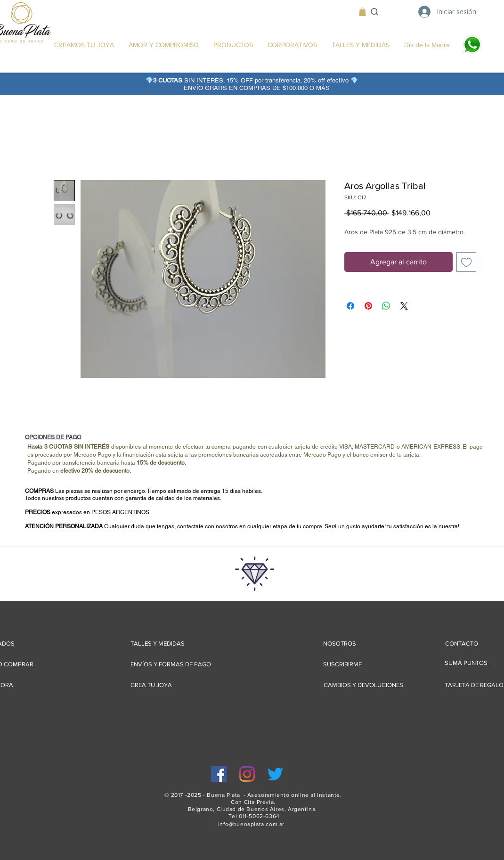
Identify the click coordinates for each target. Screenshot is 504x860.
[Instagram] (247, 774)
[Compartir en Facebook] (350, 306)
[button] (362, 12)
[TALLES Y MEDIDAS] (158, 643)
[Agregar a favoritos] (466, 262)
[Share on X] (404, 306)
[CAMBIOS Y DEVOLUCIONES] (363, 685)
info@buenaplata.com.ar (251, 824)
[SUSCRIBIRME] (342, 664)
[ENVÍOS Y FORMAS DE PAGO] (171, 664)
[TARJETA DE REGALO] (474, 685)
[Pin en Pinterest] (368, 306)
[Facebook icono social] (219, 774)
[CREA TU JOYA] (151, 685)
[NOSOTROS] (340, 643)
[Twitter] (275, 774)
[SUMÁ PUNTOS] (472, 663)
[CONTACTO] (462, 643)
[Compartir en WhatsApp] (386, 306)
